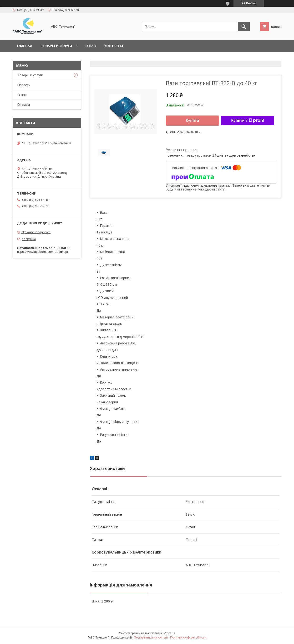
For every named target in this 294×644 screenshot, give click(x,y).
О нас (91, 46)
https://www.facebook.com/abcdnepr (43, 252)
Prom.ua (170, 633)
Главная (25, 46)
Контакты (114, 46)
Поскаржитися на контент (151, 638)
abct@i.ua (29, 239)
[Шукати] (244, 26)
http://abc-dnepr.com (36, 232)
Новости (24, 85)
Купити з (248, 121)
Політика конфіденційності (188, 638)
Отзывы (24, 105)
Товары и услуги (56, 46)
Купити (193, 120)
